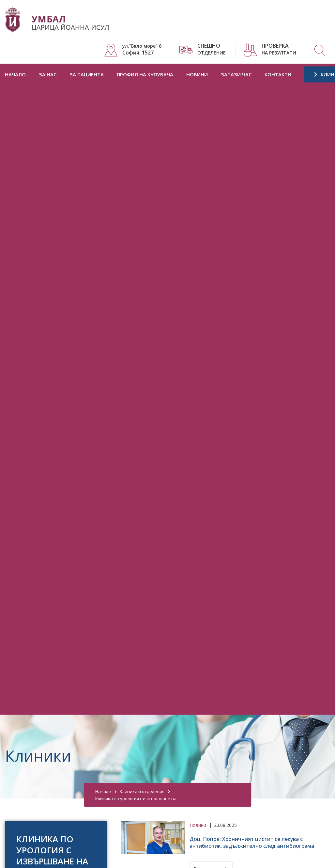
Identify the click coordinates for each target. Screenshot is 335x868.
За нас (48, 74)
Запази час (236, 74)
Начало (15, 74)
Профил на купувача (145, 74)
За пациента (87, 74)
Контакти (278, 74)
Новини (197, 74)
